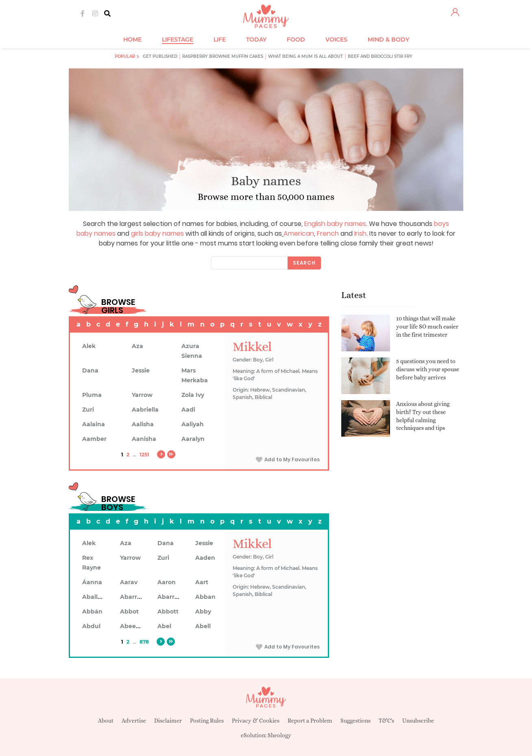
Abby (203, 611)
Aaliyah (193, 424)
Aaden (205, 558)
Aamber (94, 439)
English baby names (335, 224)
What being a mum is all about (305, 56)
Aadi (188, 410)
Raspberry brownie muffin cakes (223, 56)
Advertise (134, 721)
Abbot (129, 611)
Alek (89, 346)
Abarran (132, 597)
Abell (203, 626)
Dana (90, 370)
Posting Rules (207, 721)
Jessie (141, 370)
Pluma (92, 395)
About (106, 721)
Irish (360, 233)
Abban (205, 597)
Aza (137, 346)
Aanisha (144, 439)
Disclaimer (168, 721)
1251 (144, 455)
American (299, 233)
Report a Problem (310, 721)
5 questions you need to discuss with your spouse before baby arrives (428, 369)
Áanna (92, 582)
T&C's (386, 721)
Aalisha (143, 424)
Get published (160, 56)
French (328, 233)
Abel (164, 626)
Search (304, 263)
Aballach (95, 597)
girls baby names (157, 233)
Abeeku (132, 626)
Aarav (129, 582)
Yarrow (142, 395)
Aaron (167, 582)
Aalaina (94, 424)
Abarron (170, 597)
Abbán (92, 611)
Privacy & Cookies (256, 721)
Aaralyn (193, 439)
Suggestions (355, 721)
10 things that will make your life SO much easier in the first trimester (427, 326)
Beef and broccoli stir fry (380, 56)
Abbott (168, 611)
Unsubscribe (418, 721)
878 (144, 642)
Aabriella (145, 410)
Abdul (91, 626)
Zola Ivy (193, 395)
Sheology (279, 735)
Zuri (88, 410)
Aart (202, 582)
